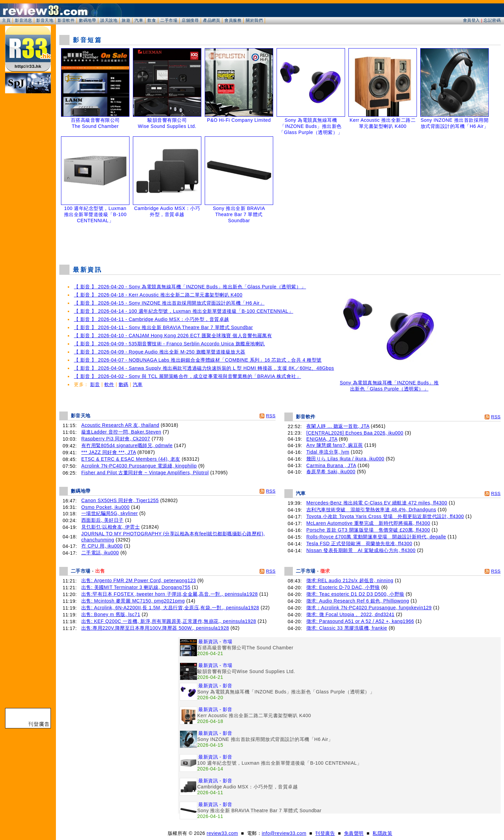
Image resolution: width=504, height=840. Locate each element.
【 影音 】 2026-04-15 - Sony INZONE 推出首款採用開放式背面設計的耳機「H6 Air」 (169, 303)
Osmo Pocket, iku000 (106, 507)
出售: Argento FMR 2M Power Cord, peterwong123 (139, 580)
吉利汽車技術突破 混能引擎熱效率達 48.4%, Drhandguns (371, 510)
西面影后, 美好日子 (103, 520)
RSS (271, 416)
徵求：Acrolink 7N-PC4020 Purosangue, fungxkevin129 (369, 608)
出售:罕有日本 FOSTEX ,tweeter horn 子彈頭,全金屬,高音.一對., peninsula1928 (170, 594)
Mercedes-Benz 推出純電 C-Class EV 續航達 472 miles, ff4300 (377, 503)
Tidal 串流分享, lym (328, 452)
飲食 (152, 20)
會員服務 (233, 20)
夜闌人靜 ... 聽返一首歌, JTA (338, 426)
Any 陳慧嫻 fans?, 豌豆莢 (335, 445)
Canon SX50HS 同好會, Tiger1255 (120, 500)
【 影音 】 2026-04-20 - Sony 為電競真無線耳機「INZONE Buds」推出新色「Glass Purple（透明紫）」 (190, 287)
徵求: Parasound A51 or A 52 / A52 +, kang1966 (360, 621)
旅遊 (126, 20)
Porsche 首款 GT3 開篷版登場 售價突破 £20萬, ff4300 (368, 530)
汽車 (139, 20)
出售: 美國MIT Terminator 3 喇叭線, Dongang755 (136, 587)
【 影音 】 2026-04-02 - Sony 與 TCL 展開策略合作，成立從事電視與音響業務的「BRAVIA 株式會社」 (187, 376)
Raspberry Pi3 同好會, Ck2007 (116, 439)
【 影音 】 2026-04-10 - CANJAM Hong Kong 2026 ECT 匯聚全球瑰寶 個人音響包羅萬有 (173, 336)
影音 (95, 384)
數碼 (124, 384)
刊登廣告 (325, 833)
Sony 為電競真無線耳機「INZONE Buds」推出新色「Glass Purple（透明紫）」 (389, 384)
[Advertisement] (280, 242)
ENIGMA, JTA (322, 439)
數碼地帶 (87, 20)
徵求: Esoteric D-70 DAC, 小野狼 (343, 587)
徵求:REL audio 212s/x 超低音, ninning (350, 580)
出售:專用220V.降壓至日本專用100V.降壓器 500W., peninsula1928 (155, 628)
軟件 (109, 384)
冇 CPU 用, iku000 (102, 546)
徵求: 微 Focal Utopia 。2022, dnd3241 (350, 614)
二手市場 (169, 20)
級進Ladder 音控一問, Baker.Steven (121, 432)
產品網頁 (211, 20)
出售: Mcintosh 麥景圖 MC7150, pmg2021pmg (133, 601)
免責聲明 (354, 833)
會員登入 (471, 20)
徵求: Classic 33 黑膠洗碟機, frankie (347, 628)
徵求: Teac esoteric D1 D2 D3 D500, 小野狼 (355, 594)
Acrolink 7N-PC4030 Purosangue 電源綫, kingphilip (139, 466)
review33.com (222, 833)
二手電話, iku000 (100, 553)
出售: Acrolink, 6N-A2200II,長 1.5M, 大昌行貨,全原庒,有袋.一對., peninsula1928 (170, 608)
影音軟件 (66, 20)
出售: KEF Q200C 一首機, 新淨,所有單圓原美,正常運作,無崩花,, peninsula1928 (169, 621)
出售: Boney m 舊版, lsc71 (111, 614)
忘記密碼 (492, 20)
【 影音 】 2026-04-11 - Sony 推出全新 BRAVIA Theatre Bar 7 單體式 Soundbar (163, 327)
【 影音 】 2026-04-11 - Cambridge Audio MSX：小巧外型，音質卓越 (152, 319)
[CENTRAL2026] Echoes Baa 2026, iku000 (355, 433)
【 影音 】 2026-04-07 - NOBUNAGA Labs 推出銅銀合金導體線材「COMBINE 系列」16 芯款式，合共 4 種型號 (198, 360)
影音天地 (45, 20)
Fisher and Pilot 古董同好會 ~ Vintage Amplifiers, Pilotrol (145, 473)
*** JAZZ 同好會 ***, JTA (109, 452)
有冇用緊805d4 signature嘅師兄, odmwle (127, 445)
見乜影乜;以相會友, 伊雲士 (111, 527)
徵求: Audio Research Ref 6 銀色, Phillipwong (358, 601)
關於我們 (254, 20)
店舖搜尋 (190, 20)
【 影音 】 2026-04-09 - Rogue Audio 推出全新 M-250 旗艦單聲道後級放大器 (160, 352)
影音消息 (23, 20)
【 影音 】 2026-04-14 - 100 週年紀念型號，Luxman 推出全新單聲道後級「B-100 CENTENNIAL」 (184, 311)
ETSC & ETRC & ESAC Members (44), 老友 (131, 459)
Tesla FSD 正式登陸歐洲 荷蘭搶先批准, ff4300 (359, 543)
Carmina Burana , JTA (331, 465)
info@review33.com (284, 833)
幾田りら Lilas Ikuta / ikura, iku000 (345, 459)
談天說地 (109, 20)
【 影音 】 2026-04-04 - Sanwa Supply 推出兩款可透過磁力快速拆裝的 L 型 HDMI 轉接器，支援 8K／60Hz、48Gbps (204, 368)
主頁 (6, 20)
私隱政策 (382, 833)
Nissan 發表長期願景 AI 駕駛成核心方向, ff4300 (361, 550)
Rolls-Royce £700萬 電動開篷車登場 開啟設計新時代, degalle (376, 537)
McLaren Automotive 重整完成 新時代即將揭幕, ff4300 (368, 523)
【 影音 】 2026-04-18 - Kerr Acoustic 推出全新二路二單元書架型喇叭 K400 (158, 295)
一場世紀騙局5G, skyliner (110, 513)
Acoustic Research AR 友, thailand (120, 425)
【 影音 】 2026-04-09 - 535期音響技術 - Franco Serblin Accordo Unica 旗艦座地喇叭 (169, 344)
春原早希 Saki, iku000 (331, 472)
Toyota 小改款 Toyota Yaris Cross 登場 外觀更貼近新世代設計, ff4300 (385, 516)
